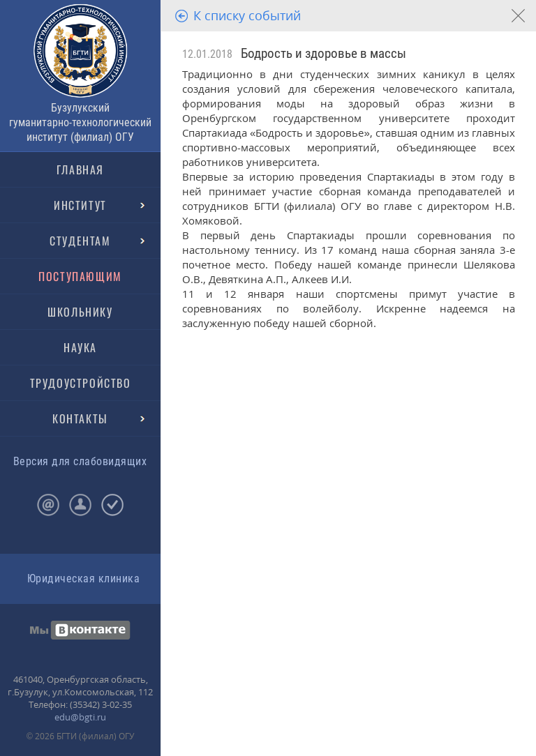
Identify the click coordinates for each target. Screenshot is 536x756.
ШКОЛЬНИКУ (80, 312)
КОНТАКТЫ (80, 418)
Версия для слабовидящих (80, 461)
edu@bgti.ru (80, 717)
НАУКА (80, 347)
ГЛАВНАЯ (80, 169)
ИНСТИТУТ (80, 205)
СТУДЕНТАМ (80, 241)
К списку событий (247, 15)
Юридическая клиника (83, 579)
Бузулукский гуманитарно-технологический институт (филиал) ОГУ (80, 122)
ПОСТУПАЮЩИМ (80, 276)
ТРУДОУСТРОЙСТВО (81, 383)
